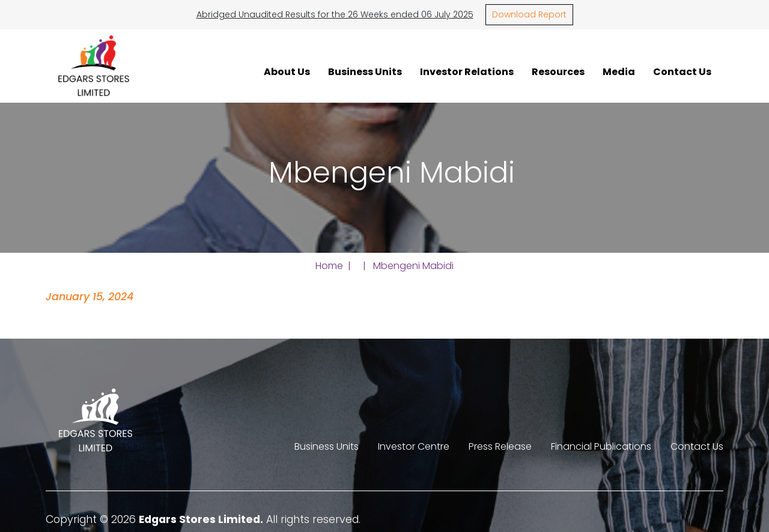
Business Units (365, 71)
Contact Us (682, 71)
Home (329, 266)
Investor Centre (414, 446)
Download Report (529, 14)
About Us (287, 71)
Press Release (500, 446)
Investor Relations (467, 71)
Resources (558, 71)
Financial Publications (601, 446)
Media (619, 71)
